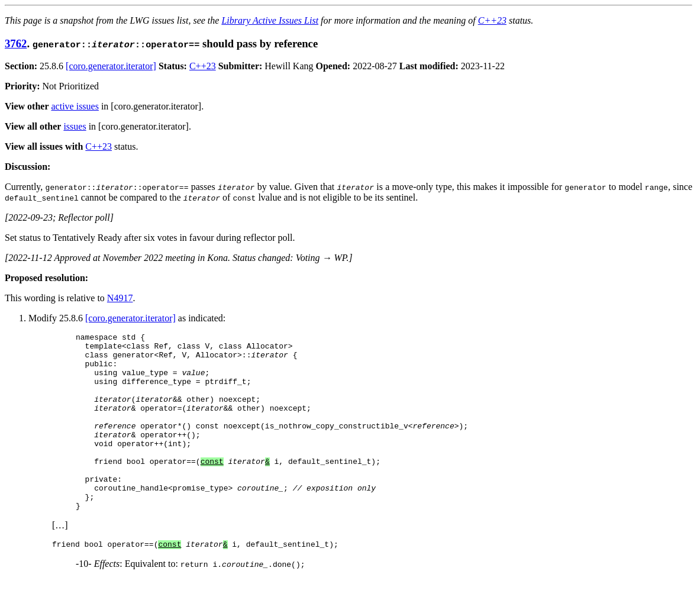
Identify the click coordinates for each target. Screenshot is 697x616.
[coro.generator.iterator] (111, 66)
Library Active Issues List (270, 20)
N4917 (120, 298)
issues (75, 126)
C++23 (492, 20)
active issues (75, 106)
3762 (16, 43)
